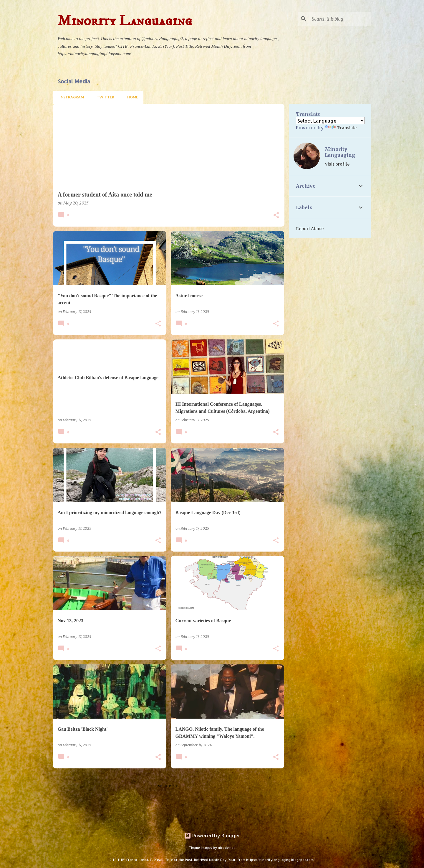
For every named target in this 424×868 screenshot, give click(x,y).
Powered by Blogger (212, 835)
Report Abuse (310, 229)
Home (131, 97)
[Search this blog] (340, 19)
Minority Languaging (340, 152)
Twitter (104, 97)
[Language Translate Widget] (330, 121)
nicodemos (227, 848)
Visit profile (337, 164)
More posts (169, 786)
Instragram (70, 97)
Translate (341, 128)
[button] (276, 216)
